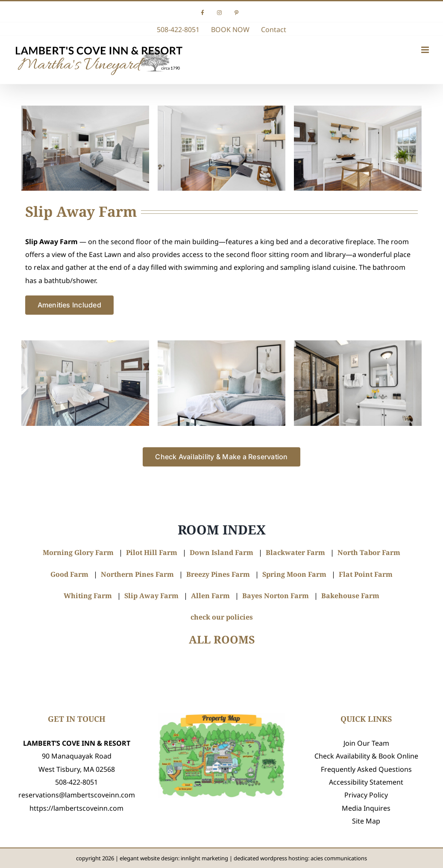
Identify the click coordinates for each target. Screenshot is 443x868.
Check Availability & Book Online (366, 756)
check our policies (222, 617)
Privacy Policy (366, 795)
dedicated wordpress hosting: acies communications (300, 858)
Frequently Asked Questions (366, 769)
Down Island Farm (221, 552)
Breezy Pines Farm (218, 574)
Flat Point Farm (366, 574)
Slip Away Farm (151, 596)
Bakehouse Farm (350, 596)
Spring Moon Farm (294, 574)
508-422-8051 (76, 782)
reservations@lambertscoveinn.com (77, 795)
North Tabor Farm (369, 552)
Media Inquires (366, 808)
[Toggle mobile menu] (426, 50)
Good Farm (69, 574)
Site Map (366, 821)
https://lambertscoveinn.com (76, 808)
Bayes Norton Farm (276, 596)
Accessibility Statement (366, 782)
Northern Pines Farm (137, 574)
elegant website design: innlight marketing (174, 858)
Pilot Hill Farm (152, 552)
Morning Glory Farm (78, 552)
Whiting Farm (88, 596)
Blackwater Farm (295, 552)
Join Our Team (366, 743)
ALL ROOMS (222, 639)
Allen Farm (210, 596)
